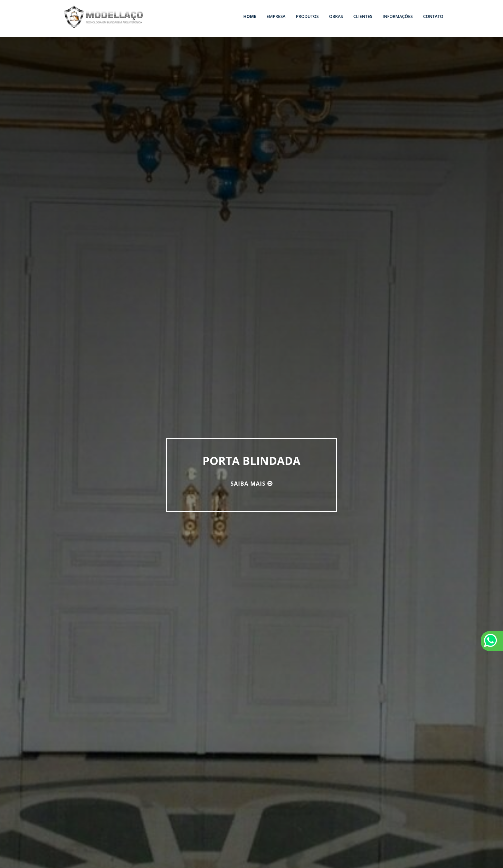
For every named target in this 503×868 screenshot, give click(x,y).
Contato (433, 16)
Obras (336, 16)
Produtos (307, 16)
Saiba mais (248, 484)
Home (250, 16)
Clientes (363, 16)
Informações (397, 16)
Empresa (276, 16)
